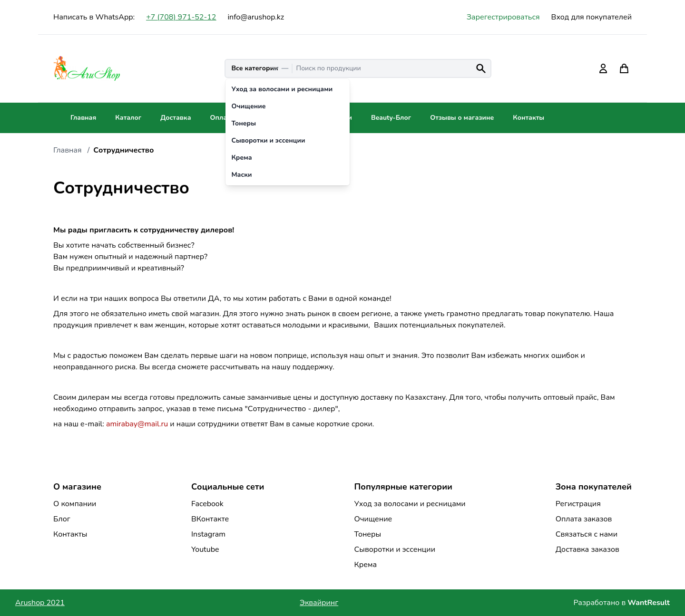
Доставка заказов (587, 549)
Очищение (373, 519)
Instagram (208, 534)
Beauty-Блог (391, 118)
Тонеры (367, 534)
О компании (75, 504)
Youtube (205, 549)
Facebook (207, 504)
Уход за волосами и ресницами (410, 504)
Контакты (528, 118)
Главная (83, 118)
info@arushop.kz (256, 17)
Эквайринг (319, 603)
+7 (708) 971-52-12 (181, 17)
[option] (288, 89)
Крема (365, 565)
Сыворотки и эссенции (395, 549)
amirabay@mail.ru (137, 424)
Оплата (222, 118)
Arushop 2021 (40, 603)
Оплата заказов (584, 519)
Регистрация (578, 504)
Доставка (176, 118)
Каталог (128, 118)
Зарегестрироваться (503, 17)
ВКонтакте (210, 519)
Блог (62, 519)
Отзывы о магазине (462, 118)
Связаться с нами (587, 534)
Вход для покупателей (592, 17)
